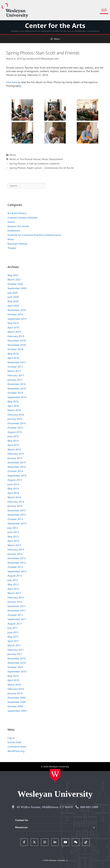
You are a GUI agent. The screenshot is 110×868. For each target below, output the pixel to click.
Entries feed (14, 742)
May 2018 (13, 354)
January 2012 (15, 602)
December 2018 (17, 340)
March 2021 (14, 280)
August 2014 (15, 480)
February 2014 (16, 502)
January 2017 (15, 380)
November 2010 (17, 663)
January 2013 (15, 554)
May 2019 (13, 323)
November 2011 (17, 610)
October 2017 (15, 367)
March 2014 (14, 497)
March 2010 (14, 685)
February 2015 (16, 454)
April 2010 (13, 680)
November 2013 (17, 515)
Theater (12, 248)
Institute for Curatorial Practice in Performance (34, 235)
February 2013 (16, 550)
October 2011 (15, 615)
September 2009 (17, 711)
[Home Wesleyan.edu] (55, 775)
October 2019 (15, 314)
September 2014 (17, 476)
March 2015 (14, 449)
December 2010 (17, 658)
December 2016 (17, 384)
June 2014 (13, 484)
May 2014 (13, 489)
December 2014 (17, 462)
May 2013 (13, 537)
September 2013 (17, 523)
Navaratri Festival (17, 244)
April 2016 (13, 406)
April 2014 (13, 493)
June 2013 (13, 532)
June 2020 (13, 297)
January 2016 (15, 419)
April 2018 (13, 358)
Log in (11, 738)
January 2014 (15, 506)
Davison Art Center (18, 226)
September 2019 (17, 319)
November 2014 (17, 467)
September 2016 (17, 397)
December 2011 (17, 606)
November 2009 (17, 702)
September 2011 (17, 619)
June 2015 (13, 436)
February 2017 (16, 375)
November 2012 (17, 563)
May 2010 (13, 676)
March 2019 (14, 332)
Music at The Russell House (25, 159)
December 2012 (17, 558)
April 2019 (13, 327)
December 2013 (17, 510)
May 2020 (13, 301)
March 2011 (14, 645)
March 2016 (14, 410)
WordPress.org (16, 751)
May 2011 (13, 637)
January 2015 (15, 458)
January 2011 (15, 654)
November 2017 (17, 362)
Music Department (52, 159)
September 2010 (17, 671)
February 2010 (16, 689)
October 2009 (15, 706)
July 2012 (13, 580)
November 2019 (17, 310)
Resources (21, 827)
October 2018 (15, 349)
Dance (11, 222)
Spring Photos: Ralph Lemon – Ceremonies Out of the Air (42, 168)
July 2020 (13, 293)
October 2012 (15, 567)
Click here (12, 82)
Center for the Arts (55, 25)
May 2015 (13, 441)
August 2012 (15, 576)
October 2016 (15, 393)
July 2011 (13, 628)
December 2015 (17, 423)
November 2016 (17, 388)
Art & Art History (17, 213)
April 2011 (13, 641)
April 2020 (13, 306)
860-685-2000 (89, 807)
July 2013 (13, 528)
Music (13, 155)
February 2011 (16, 650)
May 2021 (13, 275)
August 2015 (15, 432)
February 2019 (16, 336)
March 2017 (14, 371)
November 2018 (17, 345)
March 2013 (14, 545)
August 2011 (15, 624)
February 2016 (16, 415)
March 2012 (14, 593)
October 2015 (15, 428)
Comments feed (17, 747)
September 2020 (17, 288)
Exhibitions (14, 231)
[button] (104, 10)
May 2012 (13, 584)
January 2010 (15, 693)
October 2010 (15, 667)
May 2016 (13, 401)
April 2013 (13, 541)
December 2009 (17, 698)
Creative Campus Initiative (23, 218)
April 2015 (13, 445)
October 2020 (15, 284)
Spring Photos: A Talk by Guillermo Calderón (35, 164)
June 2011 (13, 632)
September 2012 (17, 571)
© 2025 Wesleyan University (55, 861)
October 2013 (15, 519)
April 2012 (13, 589)
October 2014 (15, 471)
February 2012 (16, 597)
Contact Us (22, 820)
